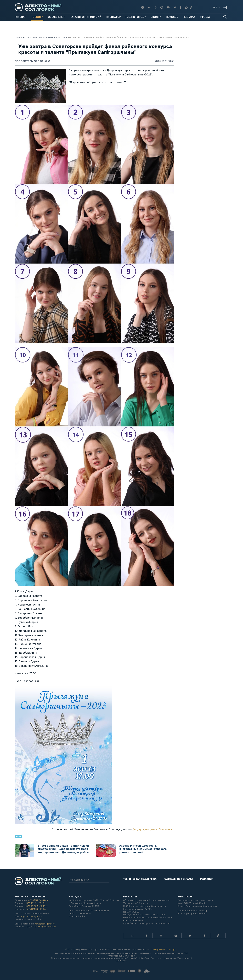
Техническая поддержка (140, 879)
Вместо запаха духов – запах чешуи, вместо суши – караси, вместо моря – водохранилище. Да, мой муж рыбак (52, 851)
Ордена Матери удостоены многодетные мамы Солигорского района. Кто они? (131, 851)
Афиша (205, 17)
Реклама (189, 17)
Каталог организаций (86, 17)
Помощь (172, 17)
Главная (20, 17)
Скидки (156, 17)
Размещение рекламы (178, 879)
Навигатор (113, 17)
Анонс (19, 836)
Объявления (57, 17)
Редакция (207, 879)
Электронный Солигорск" (164, 949)
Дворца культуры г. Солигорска (153, 829)
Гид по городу (136, 17)
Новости (37, 17)
